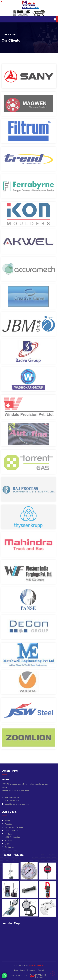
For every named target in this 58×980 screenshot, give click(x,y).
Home (4, 34)
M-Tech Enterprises (36, 965)
